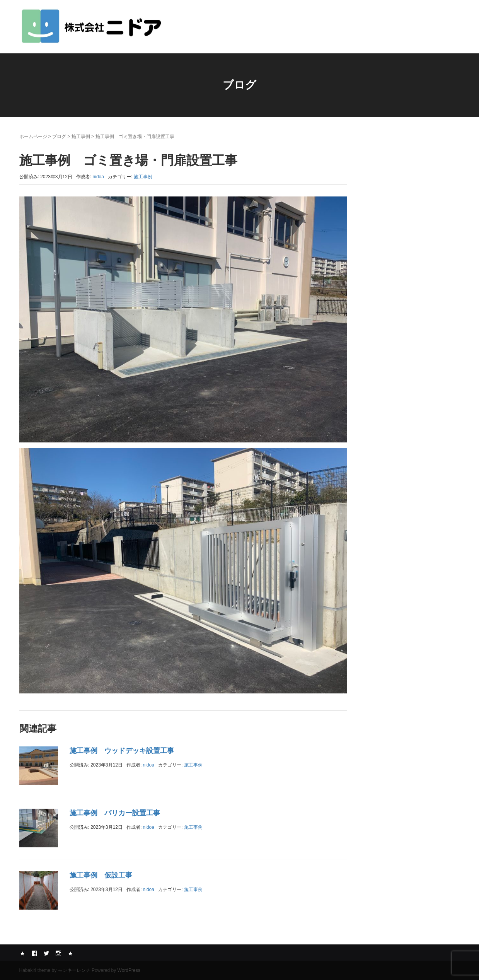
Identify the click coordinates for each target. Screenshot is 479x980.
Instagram (58, 953)
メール (70, 953)
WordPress (129, 970)
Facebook (34, 953)
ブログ (59, 137)
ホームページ (33, 137)
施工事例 (81, 137)
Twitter (46, 953)
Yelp (22, 953)
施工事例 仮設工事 (101, 875)
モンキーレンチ (74, 970)
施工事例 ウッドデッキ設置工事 (122, 751)
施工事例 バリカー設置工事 (115, 813)
